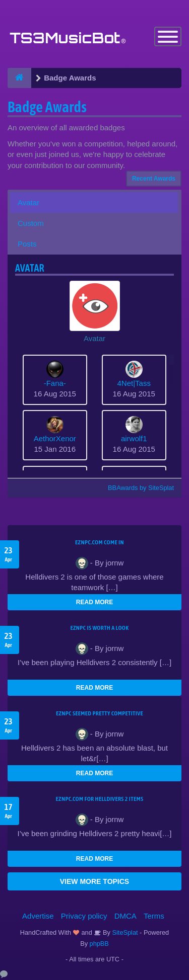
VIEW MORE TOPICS (94, 881)
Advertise (38, 916)
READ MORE (94, 602)
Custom (31, 223)
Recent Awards (154, 179)
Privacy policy (84, 916)
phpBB (99, 944)
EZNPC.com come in (100, 542)
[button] (94, 312)
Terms (154, 916)
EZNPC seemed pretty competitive (100, 713)
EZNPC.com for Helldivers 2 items (100, 799)
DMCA (125, 916)
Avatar (28, 202)
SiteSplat (124, 932)
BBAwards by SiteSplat (136, 488)
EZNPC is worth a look (100, 628)
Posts (27, 244)
